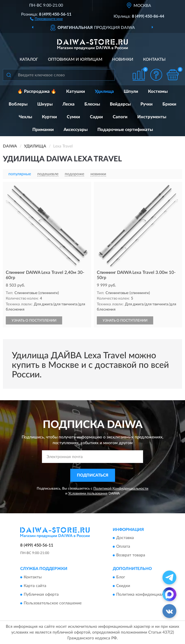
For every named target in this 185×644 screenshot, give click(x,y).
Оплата (123, 547)
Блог (121, 577)
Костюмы (158, 92)
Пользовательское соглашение (53, 603)
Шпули (131, 92)
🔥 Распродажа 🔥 (37, 92)
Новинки (123, 60)
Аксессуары (76, 130)
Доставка (125, 538)
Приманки (43, 130)
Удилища (104, 92)
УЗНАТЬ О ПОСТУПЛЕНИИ (34, 320)
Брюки (169, 104)
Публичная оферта (41, 595)
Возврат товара (131, 556)
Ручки (147, 104)
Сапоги (120, 117)
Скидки (123, 586)
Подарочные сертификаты (125, 130)
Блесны (92, 104)
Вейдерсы (120, 104)
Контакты (154, 60)
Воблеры (18, 104)
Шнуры (45, 104)
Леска (69, 104)
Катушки (76, 92)
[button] (46, 19)
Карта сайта (35, 586)
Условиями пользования (88, 493)
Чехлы (25, 117)
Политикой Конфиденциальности (121, 488)
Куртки (49, 117)
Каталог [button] (29, 60)
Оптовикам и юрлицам (75, 60)
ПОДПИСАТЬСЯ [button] (93, 475)
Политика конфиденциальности (146, 595)
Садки (96, 117)
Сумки (73, 117)
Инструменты (152, 117)
